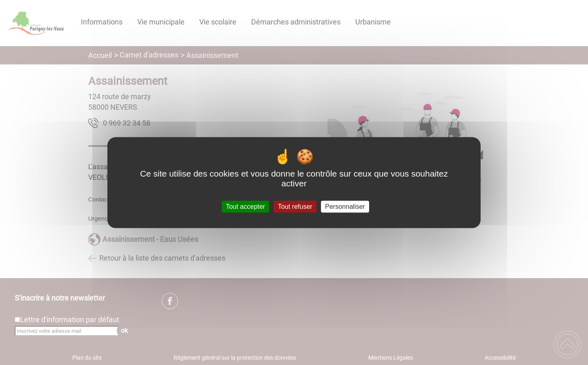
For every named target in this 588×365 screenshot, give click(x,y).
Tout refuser (295, 207)
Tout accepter (245, 207)
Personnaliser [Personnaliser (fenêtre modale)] (345, 207)
